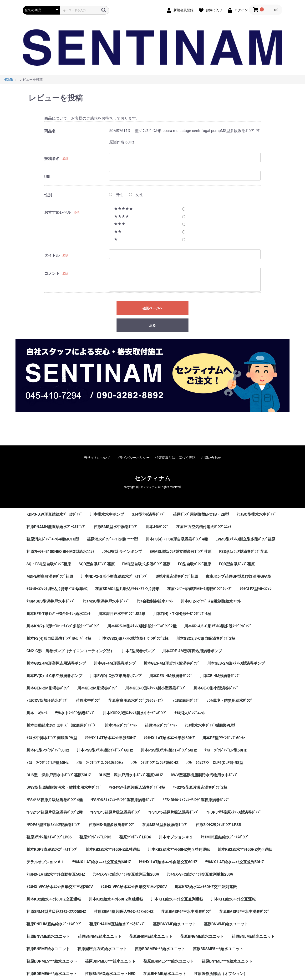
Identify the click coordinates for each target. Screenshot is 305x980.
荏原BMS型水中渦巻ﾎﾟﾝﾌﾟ (116, 527)
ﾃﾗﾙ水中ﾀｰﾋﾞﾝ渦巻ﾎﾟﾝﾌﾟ (75, 713)
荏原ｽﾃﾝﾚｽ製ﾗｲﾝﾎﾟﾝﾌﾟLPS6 (49, 837)
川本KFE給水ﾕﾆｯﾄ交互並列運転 (177, 899)
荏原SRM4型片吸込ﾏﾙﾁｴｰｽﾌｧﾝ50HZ (56, 912)
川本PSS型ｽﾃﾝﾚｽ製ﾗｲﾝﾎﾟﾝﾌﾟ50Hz (169, 750)
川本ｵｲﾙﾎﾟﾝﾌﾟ (157, 527)
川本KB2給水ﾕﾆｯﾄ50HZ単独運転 (113, 850)
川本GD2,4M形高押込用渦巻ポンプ (56, 663)
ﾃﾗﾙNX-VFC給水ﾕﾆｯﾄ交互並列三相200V (126, 874)
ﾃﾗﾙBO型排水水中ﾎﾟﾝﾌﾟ (256, 514)
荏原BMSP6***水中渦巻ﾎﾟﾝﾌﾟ (186, 912)
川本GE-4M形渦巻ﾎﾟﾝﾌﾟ (220, 676)
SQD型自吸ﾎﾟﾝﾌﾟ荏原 (97, 564)
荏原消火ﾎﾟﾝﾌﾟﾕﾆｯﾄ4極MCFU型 (53, 539)
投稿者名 (52, 159)
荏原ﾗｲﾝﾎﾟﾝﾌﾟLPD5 (95, 837)
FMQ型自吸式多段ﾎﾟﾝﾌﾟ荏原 (146, 564)
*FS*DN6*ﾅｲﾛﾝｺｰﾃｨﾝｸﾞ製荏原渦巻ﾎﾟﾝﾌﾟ (196, 800)
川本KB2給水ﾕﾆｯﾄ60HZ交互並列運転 (206, 887)
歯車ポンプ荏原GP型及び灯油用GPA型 (239, 576)
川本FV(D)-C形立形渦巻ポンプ (116, 676)
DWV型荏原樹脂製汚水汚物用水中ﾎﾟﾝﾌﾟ (204, 775)
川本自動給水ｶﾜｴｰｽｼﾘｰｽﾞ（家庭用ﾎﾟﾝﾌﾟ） (62, 725)
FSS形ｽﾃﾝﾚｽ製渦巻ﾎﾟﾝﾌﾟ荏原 (244, 552)
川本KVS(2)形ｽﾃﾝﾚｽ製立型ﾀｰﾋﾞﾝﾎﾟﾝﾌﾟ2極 (134, 638)
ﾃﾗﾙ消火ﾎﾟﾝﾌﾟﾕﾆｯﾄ (190, 713)
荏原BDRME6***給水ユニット (52, 974)
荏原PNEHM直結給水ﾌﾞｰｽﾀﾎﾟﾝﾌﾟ (54, 924)
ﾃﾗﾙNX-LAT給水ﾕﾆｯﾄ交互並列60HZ (102, 862)
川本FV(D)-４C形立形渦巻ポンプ (54, 676)
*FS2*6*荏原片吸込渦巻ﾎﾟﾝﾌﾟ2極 (55, 812)
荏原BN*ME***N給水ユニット (227, 961)
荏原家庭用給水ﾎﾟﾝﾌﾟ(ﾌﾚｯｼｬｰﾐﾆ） (137, 701)
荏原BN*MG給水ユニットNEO (110, 974)
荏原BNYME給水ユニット (174, 924)
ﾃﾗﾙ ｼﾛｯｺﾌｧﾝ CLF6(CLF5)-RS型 (215, 763)
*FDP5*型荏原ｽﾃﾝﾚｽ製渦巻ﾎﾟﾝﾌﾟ (234, 812)
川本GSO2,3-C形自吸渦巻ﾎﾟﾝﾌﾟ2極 (206, 638)
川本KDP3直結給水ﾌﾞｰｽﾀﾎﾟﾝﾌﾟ (52, 850)
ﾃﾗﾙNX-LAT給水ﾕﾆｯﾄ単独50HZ (110, 738)
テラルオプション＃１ (46, 862)
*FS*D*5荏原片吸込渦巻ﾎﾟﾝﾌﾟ (116, 812)
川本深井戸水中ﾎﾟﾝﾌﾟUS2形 (122, 614)
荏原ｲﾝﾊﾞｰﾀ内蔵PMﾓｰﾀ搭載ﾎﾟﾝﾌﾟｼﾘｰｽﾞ (199, 589)
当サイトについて (97, 458)
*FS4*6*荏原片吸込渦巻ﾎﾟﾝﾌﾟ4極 (55, 800)
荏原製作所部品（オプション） (221, 974)
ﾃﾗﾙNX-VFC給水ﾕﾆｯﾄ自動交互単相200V (134, 887)
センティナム (152, 478)
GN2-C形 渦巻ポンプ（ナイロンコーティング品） (70, 651)
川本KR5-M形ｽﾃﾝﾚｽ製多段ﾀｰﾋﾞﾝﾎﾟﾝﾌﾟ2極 (142, 626)
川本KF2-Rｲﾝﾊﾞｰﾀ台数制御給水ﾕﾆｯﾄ (211, 601)
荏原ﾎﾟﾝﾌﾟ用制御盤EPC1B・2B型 (201, 514)
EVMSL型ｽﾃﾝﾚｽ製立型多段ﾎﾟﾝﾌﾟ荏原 (181, 552)
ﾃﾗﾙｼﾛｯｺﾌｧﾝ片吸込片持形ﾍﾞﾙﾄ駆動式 (57, 589)
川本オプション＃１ (176, 837)
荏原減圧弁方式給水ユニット (102, 949)
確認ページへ (152, 308)
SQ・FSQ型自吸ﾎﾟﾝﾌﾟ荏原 (49, 564)
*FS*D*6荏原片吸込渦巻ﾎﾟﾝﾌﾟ (174, 812)
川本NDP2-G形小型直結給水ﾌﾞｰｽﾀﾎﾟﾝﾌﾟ (114, 576)
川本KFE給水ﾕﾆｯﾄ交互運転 (233, 899)
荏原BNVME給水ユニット (48, 936)
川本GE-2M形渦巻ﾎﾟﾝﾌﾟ (97, 688)
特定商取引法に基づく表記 (175, 458)
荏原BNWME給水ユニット (226, 924)
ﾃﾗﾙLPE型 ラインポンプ (122, 552)
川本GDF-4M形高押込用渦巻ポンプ (192, 651)
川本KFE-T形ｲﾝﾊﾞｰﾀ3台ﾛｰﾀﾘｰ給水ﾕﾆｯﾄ (58, 614)
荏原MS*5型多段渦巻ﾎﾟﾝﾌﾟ (112, 825)
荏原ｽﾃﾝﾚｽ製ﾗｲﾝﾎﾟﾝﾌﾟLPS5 (218, 825)
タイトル (52, 255)
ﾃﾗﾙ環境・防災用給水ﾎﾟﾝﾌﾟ (230, 701)
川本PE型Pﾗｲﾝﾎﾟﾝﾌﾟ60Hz (224, 738)
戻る (152, 325)
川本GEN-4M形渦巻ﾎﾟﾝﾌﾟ (171, 676)
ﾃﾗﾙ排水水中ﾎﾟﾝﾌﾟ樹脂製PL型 (210, 725)
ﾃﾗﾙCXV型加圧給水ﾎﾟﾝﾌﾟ (47, 701)
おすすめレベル (58, 212)
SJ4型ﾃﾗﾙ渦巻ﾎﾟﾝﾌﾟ (148, 514)
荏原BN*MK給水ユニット (165, 974)
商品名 (50, 131)
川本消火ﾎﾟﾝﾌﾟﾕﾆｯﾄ (121, 725)
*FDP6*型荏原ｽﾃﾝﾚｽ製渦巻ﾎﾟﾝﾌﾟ (54, 825)
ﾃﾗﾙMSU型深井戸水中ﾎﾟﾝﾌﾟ (106, 601)
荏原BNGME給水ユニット (202, 936)
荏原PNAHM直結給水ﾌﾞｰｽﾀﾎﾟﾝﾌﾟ (117, 924)
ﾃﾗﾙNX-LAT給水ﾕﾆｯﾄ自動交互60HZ (168, 862)
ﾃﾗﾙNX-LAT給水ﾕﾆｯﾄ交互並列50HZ (235, 862)
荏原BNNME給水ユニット (100, 936)
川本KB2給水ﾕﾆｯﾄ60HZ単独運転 (116, 899)
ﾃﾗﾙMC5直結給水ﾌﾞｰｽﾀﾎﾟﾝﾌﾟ (225, 837)
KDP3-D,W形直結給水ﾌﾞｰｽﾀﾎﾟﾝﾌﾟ (54, 514)
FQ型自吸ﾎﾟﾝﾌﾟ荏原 (195, 564)
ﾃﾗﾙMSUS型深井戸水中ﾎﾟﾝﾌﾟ (51, 601)
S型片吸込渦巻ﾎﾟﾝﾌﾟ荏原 (177, 576)
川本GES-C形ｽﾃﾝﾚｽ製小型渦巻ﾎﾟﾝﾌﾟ (155, 688)
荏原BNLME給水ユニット (253, 936)
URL (48, 177)
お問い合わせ (211, 458)
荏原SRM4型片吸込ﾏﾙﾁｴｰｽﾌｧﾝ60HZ (124, 912)
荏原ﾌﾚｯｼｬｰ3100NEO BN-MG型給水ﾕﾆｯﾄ (60, 552)
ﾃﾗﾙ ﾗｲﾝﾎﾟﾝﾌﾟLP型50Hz (226, 750)
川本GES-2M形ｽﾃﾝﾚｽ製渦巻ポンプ (236, 663)
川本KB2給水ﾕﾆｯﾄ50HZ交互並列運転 (179, 850)
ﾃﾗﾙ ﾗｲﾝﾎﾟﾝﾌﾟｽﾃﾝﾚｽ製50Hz (100, 763)
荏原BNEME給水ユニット (48, 949)
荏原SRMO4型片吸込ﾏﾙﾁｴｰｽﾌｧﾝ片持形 (127, 589)
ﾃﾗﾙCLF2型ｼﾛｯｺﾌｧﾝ (256, 589)
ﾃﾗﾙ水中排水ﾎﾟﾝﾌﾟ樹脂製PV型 (52, 738)
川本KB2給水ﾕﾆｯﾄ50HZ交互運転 (245, 850)
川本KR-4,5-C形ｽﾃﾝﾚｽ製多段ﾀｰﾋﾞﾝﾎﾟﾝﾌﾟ (218, 626)
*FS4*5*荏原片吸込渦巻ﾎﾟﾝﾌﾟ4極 (137, 787)
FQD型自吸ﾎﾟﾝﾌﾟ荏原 (237, 564)
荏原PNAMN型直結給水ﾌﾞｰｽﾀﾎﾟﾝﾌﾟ (56, 527)
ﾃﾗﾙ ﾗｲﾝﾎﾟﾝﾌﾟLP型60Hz (48, 763)
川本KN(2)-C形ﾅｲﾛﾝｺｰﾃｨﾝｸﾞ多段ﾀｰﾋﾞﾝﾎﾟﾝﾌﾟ (63, 626)
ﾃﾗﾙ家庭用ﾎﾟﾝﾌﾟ (186, 701)
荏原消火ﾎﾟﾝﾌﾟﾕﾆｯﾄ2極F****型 (112, 539)
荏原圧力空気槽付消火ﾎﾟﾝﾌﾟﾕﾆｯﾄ (204, 527)
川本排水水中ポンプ (107, 514)
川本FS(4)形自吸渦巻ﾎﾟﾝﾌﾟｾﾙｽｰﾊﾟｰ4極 (59, 638)
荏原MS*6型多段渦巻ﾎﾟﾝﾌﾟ (165, 825)
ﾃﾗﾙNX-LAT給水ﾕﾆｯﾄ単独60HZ (169, 738)
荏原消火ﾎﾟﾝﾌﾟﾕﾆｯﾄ (161, 725)
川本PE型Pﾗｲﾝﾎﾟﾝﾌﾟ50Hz (48, 750)
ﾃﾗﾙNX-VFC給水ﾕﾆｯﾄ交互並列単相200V (200, 874)
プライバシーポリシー (133, 458)
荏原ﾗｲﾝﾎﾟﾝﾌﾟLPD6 (135, 837)
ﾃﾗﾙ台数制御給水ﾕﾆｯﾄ (155, 601)
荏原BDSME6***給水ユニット (160, 949)
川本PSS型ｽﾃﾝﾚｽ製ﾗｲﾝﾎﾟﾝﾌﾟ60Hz (105, 750)
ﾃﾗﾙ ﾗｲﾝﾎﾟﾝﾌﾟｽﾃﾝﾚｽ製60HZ (155, 763)
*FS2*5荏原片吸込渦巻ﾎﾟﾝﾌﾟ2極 (200, 787)
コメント (52, 273)
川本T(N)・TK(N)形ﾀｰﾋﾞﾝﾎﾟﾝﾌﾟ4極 (182, 614)
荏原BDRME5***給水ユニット (169, 961)
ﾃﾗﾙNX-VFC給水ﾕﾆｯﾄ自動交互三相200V (60, 887)
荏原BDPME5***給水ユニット (52, 961)
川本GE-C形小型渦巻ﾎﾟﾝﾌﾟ (216, 688)
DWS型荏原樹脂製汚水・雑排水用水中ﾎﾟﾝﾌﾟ (64, 787)
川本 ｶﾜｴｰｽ (37, 713)
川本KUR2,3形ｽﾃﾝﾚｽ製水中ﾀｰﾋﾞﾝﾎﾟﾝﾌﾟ (135, 713)
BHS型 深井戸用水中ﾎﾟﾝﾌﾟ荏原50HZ (59, 775)
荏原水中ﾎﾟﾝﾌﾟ (88, 701)
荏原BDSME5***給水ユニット (218, 949)
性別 (48, 195)
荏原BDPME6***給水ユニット (110, 961)
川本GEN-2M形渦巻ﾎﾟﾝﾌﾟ (48, 688)
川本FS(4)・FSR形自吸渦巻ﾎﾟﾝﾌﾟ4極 (177, 539)
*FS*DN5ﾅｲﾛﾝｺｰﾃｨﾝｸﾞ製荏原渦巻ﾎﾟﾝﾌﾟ (123, 800)
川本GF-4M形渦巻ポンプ (115, 663)
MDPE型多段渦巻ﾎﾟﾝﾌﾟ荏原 (50, 576)
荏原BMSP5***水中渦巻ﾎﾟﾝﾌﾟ (244, 912)
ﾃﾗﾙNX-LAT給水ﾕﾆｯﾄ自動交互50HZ (56, 874)
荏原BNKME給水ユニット (151, 936)
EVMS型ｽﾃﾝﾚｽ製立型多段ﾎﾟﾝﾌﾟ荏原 (245, 539)
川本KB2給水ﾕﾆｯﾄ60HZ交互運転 (54, 899)
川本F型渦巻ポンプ (138, 651)
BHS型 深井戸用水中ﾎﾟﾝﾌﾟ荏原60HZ (131, 775)
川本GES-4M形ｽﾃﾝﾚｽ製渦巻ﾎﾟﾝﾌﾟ (171, 663)
